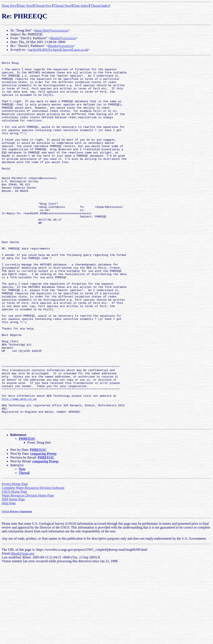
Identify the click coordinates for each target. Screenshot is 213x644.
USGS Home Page (14, 565)
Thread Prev (43, 6)
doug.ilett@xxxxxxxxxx (51, 30)
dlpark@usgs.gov (23, 627)
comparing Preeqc (44, 527)
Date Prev (10, 6)
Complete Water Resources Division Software (33, 561)
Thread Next (62, 6)
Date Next (26, 6)
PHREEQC (27, 512)
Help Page (9, 577)
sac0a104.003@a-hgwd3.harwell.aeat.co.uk (58, 50)
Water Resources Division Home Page (28, 569)
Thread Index (100, 6)
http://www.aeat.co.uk (19, 467)
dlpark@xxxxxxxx (63, 38)
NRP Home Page (13, 573)
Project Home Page (15, 557)
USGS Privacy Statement (17, 585)
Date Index (81, 6)
